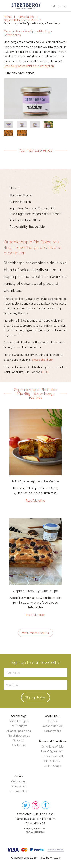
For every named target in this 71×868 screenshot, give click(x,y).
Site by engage (50, 858)
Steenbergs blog (52, 726)
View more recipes (35, 633)
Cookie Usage (52, 766)
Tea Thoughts (19, 726)
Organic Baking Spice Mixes (21, 20)
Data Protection (52, 761)
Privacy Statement (52, 756)
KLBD (45, 372)
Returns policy (19, 791)
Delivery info (19, 786)
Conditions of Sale (52, 747)
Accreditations (52, 731)
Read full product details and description (29, 66)
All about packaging (19, 731)
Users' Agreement (52, 751)
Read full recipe (36, 501)
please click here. (43, 360)
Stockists (19, 740)
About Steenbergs (19, 736)
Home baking (26, 17)
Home (8, 17)
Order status (19, 782)
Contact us (19, 745)
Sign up (35, 697)
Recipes (52, 721)
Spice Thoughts (19, 721)
